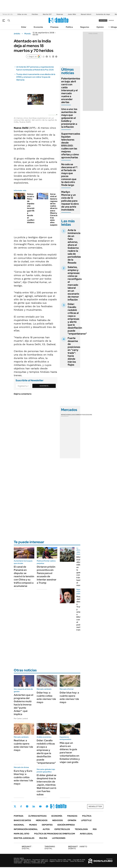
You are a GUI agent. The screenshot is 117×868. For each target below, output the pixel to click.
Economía (38, 27)
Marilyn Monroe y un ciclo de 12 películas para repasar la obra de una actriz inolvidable (70, 201)
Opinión (100, 27)
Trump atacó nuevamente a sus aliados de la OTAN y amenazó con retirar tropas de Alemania (36, 77)
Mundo (28, 34)
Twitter (15, 806)
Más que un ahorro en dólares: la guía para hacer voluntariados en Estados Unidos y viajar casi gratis (70, 753)
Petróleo (35, 14)
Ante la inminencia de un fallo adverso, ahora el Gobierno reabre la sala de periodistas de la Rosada (74, 246)
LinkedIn (34, 806)
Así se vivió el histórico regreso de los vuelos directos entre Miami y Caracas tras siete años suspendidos (56, 209)
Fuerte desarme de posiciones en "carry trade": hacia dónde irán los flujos (74, 351)
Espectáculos (62, 829)
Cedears (89, 415)
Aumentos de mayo (103, 14)
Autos (46, 829)
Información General (26, 829)
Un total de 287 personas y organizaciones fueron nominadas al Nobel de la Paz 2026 (35, 68)
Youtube (40, 806)
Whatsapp (47, 806)
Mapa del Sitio (22, 834)
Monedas (65, 415)
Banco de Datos (22, 820)
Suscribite (44, 386)
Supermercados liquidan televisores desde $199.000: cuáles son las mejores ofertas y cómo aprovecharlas (71, 146)
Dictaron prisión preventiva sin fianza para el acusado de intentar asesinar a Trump (47, 575)
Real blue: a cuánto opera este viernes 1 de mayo (23, 745)
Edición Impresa (66, 825)
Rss (95, 829)
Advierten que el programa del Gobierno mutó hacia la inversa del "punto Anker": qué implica (23, 705)
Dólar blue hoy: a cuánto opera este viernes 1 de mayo (69, 697)
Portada (19, 816)
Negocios (85, 27)
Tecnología (81, 829)
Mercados (42, 820)
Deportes (47, 825)
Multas (43, 838)
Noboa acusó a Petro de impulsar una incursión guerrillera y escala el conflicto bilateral (32, 208)
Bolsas (71, 415)
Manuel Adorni (86, 14)
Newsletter (95, 806)
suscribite (103, 20)
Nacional (19, 825)
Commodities (80, 415)
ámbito (17, 34)
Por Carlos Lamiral (21, 718)
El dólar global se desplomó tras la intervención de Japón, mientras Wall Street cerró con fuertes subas (47, 785)
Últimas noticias (37, 816)
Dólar (24, 27)
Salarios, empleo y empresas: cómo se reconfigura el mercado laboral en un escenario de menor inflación (75, 283)
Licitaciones (59, 838)
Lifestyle (86, 820)
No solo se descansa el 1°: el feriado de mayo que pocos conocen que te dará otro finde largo (70, 175)
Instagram (27, 806)
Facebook (21, 806)
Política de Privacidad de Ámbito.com (55, 834)
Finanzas (54, 27)
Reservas (60, 14)
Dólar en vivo (22, 14)
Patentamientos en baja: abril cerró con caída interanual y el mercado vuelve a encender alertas (71, 90)
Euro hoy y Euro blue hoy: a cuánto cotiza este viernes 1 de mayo (23, 777)
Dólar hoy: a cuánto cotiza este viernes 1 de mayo (46, 697)
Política (69, 27)
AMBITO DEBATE (78, 847)
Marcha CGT (47, 14)
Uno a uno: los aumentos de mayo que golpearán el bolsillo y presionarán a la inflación (69, 118)
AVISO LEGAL (86, 834)
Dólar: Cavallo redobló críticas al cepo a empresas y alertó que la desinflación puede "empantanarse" (77, 319)
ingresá (111, 20)
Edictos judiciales (24, 838)
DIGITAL (27, 847)
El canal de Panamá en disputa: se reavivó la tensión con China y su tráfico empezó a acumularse (24, 576)
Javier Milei (72, 14)
